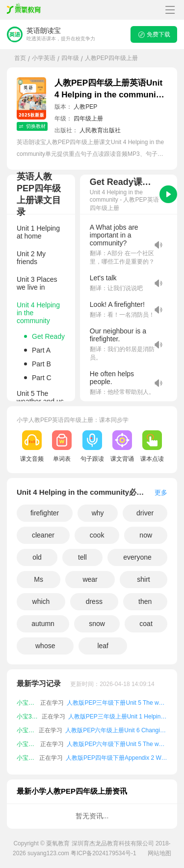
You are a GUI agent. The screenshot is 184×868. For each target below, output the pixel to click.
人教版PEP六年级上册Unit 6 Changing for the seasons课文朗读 (116, 730)
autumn (43, 624)
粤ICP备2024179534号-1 (103, 853)
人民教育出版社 (100, 130)
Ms (39, 579)
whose (45, 646)
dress (94, 601)
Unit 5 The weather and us (40, 397)
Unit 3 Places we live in (37, 283)
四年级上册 (88, 119)
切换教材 (32, 126)
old (37, 557)
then (145, 601)
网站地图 (159, 853)
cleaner (43, 535)
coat (146, 624)
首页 (20, 58)
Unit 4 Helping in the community (38, 313)
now (146, 535)
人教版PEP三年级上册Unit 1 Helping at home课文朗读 (118, 717)
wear (90, 579)
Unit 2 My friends (31, 258)
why (98, 513)
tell (82, 557)
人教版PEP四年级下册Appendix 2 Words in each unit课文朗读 (117, 758)
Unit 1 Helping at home (38, 232)
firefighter (45, 513)
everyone (137, 557)
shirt (143, 579)
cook (97, 535)
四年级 (70, 58)
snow (97, 624)
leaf (103, 646)
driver (145, 513)
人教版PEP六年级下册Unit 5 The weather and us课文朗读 (117, 744)
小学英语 (44, 58)
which (41, 601)
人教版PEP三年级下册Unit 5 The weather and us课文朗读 (117, 703)
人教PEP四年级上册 (111, 58)
